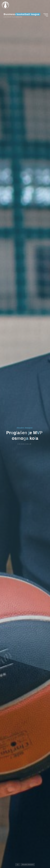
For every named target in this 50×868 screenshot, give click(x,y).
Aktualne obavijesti (25, 428)
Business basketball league (22, 14)
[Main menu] (46, 15)
